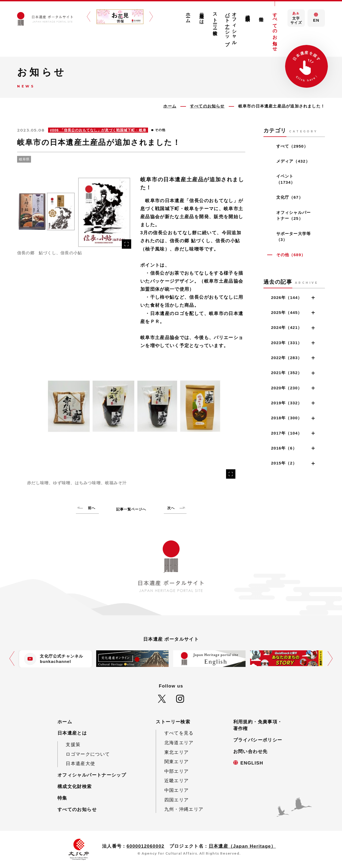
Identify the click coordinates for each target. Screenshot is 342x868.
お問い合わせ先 (250, 752)
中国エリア (177, 790)
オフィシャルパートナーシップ (231, 27)
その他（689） (291, 255)
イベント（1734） (286, 179)
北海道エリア (179, 743)
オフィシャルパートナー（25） (294, 216)
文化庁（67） (290, 197)
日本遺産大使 (80, 764)
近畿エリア (177, 781)
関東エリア (177, 762)
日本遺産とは (202, 16)
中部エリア (177, 771)
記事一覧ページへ (131, 509)
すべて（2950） (292, 146)
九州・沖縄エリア (184, 809)
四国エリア (177, 800)
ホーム (188, 15)
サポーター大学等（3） (294, 237)
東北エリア (177, 752)
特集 (261, 14)
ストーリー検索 (215, 19)
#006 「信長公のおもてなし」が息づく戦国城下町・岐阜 (98, 130)
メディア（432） (293, 161)
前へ (92, 508)
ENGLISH (252, 763)
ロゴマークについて (88, 754)
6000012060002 (146, 846)
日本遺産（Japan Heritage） (242, 846)
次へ (171, 508)
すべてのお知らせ (275, 29)
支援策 (73, 745)
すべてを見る (179, 733)
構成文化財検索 (248, 13)
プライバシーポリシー (258, 740)
